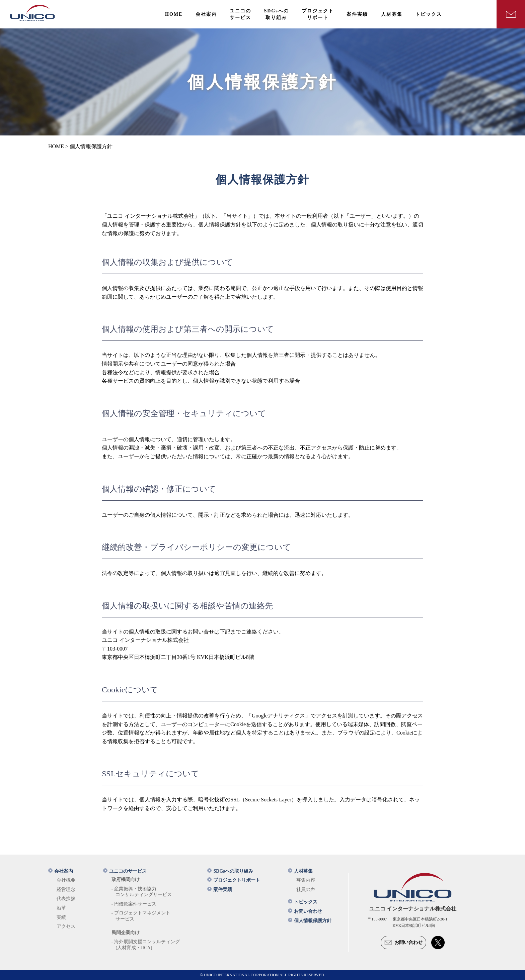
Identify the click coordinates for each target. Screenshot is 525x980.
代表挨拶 (66, 899)
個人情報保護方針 (310, 921)
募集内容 (306, 880)
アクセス (66, 926)
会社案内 (61, 871)
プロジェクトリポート (234, 880)
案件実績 (220, 890)
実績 (61, 917)
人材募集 (300, 871)
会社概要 (66, 880)
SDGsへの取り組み (230, 871)
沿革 (61, 908)
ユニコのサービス (125, 871)
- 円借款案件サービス (134, 904)
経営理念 (66, 890)
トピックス (303, 902)
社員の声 (306, 890)
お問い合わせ (305, 911)
